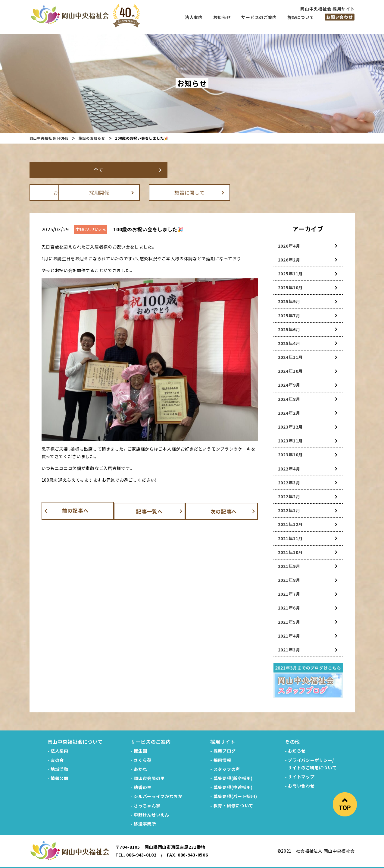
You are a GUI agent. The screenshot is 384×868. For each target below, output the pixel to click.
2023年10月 (290, 454)
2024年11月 (290, 357)
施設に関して (251, 192)
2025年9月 (289, 301)
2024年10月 (290, 371)
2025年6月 (289, 329)
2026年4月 (289, 246)
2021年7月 (289, 594)
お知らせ (70, 192)
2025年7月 (289, 315)
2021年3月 (289, 649)
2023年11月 (290, 440)
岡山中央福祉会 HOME (49, 138)
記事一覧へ (150, 510)
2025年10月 (290, 287)
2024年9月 (289, 385)
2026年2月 (289, 259)
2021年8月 (289, 580)
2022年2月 (289, 496)
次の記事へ (228, 510)
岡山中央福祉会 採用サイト (327, 9)
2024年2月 (289, 413)
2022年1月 (289, 510)
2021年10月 (290, 552)
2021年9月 (289, 566)
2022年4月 (289, 468)
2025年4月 (289, 343)
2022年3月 (289, 482)
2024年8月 (289, 399)
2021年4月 (289, 635)
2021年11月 (290, 538)
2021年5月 (289, 622)
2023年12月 (290, 426)
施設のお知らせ (92, 138)
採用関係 (160, 192)
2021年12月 (290, 524)
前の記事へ (71, 510)
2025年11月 (290, 273)
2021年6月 (289, 607)
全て (70, 169)
